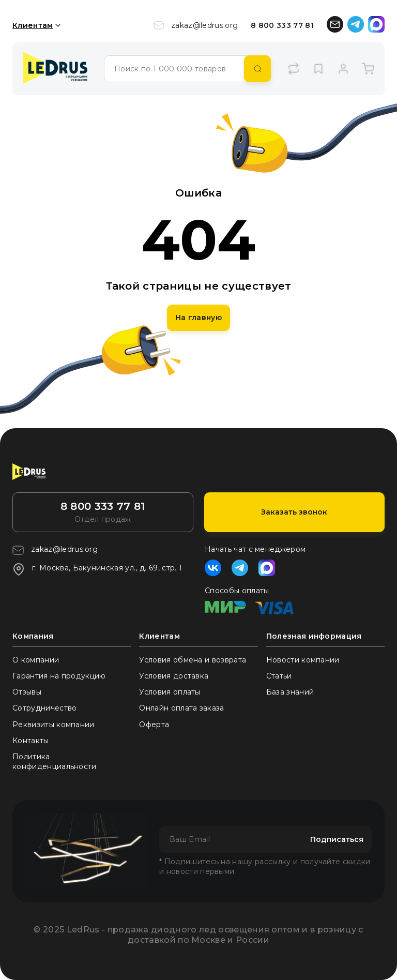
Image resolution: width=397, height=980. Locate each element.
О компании (36, 660)
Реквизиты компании (54, 725)
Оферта (154, 725)
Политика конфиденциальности (55, 762)
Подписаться (337, 839)
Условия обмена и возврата (193, 660)
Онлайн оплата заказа (181, 708)
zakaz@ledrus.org (196, 25)
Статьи (279, 676)
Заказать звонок (294, 512)
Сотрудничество (44, 708)
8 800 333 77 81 (282, 25)
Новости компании (303, 660)
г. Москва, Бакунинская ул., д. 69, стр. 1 (97, 569)
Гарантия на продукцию (59, 676)
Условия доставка (174, 676)
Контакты (31, 741)
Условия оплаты (170, 692)
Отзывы (27, 692)
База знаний (290, 692)
